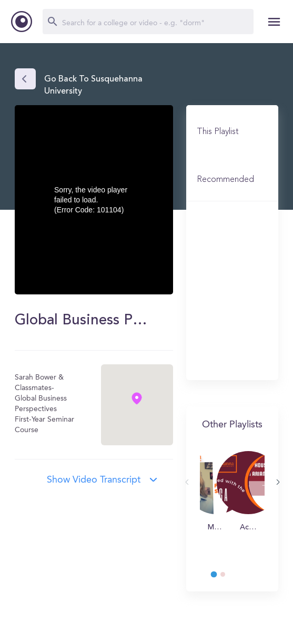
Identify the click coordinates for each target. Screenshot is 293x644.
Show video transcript (94, 480)
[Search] (148, 22)
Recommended (225, 180)
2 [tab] (228, 577)
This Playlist (218, 132)
